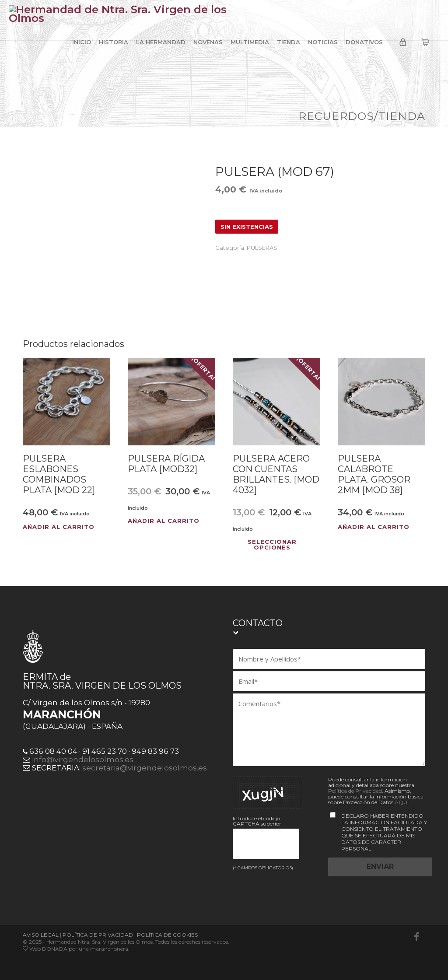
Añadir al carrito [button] (59, 527)
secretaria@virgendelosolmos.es (145, 768)
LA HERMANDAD (161, 42)
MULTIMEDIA (250, 42)
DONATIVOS (364, 42)
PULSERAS (262, 248)
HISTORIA (114, 42)
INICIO (82, 42)
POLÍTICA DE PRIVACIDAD (98, 935)
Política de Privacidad (355, 791)
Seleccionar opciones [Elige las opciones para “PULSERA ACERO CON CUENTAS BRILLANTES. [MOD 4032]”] (272, 545)
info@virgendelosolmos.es (83, 759)
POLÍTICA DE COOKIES (167, 935)
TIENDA (289, 42)
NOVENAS (208, 42)
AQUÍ (402, 802)
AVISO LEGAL (41, 935)
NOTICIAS (323, 42)
